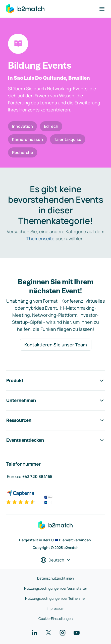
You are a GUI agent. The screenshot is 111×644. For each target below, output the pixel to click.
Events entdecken (55, 440)
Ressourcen (55, 420)
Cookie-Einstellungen (55, 618)
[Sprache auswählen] (56, 560)
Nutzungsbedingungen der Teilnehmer (55, 598)
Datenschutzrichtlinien (55, 578)
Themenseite (40, 238)
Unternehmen (55, 400)
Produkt (55, 381)
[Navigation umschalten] (102, 9)
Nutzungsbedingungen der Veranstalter (56, 588)
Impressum (55, 608)
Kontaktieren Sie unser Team (56, 345)
